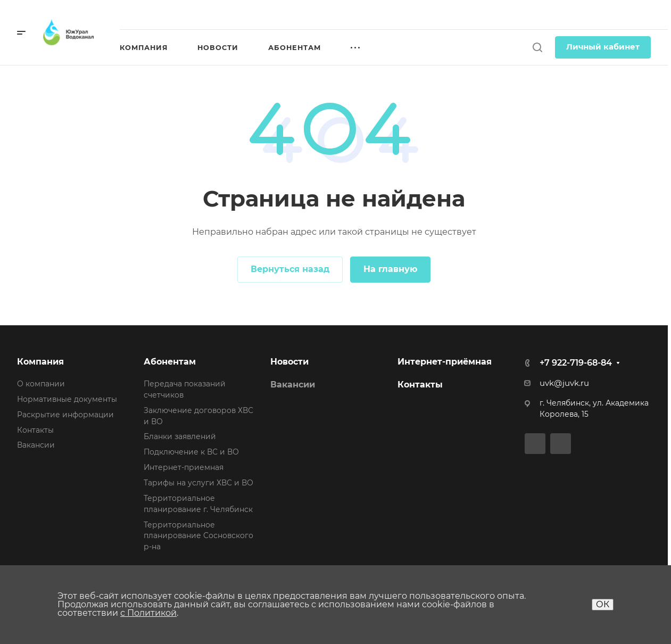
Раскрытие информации (65, 415)
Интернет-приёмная (445, 362)
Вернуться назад (290, 269)
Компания (40, 362)
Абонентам (170, 362)
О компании (41, 384)
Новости (289, 362)
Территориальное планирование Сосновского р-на (198, 536)
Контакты (35, 430)
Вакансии (36, 445)
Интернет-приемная (184, 467)
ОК (603, 604)
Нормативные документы (67, 399)
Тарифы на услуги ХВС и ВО (198, 483)
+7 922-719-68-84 (576, 363)
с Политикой (148, 613)
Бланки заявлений (180, 436)
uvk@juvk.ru (564, 383)
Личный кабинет (603, 47)
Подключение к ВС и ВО (191, 452)
